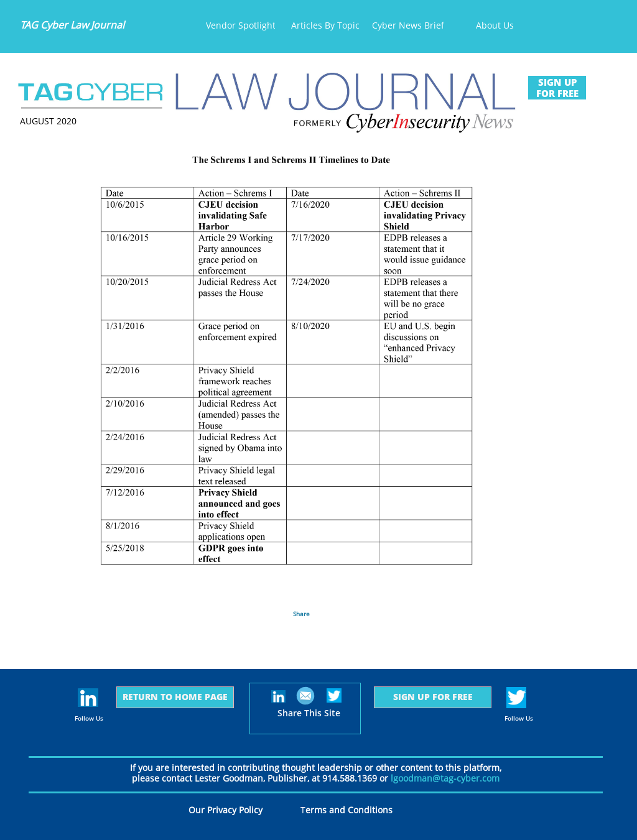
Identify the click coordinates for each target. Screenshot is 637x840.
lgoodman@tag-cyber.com (445, 778)
